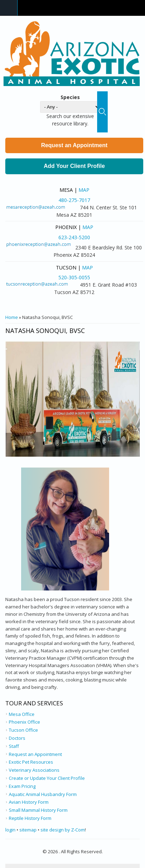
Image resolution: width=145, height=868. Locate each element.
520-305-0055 (74, 277)
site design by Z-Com (63, 830)
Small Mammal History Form (38, 810)
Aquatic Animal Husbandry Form (43, 794)
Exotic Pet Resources (31, 762)
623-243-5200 (74, 237)
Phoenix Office (24, 722)
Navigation (9, 8)
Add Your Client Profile (74, 166)
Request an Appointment (74, 145)
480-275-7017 (74, 200)
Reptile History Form (30, 818)
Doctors (17, 738)
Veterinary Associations (34, 770)
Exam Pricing (22, 786)
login (10, 830)
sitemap (28, 830)
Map (84, 190)
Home (12, 317)
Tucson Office (23, 730)
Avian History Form (29, 802)
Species (70, 97)
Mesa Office (22, 714)
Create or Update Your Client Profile (47, 778)
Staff (14, 746)
